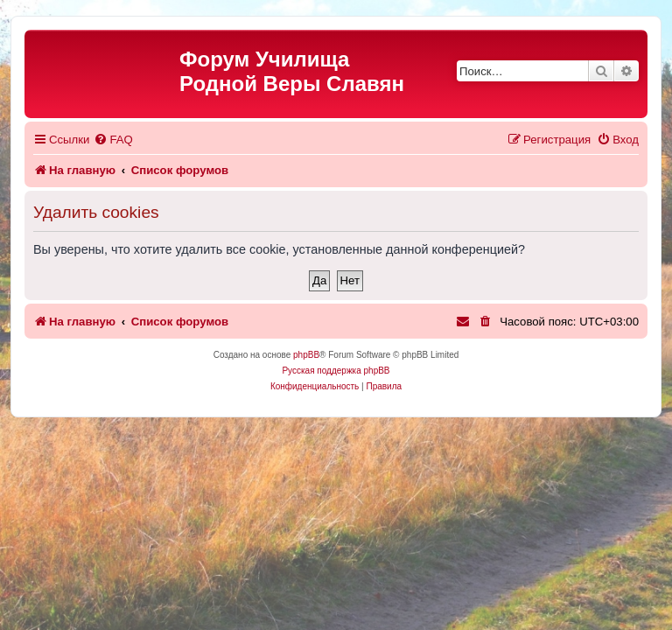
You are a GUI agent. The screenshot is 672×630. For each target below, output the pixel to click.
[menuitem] (113, 140)
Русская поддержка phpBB (336, 371)
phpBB (306, 355)
